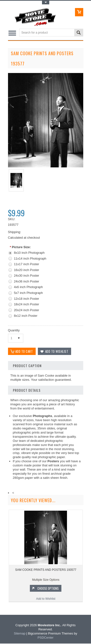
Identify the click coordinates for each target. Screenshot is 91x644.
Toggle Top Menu (46, 3)
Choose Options (48, 589)
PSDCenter (46, 638)
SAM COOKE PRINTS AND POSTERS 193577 (46, 570)
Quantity (14, 330)
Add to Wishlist (46, 599)
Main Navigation (12, 33)
